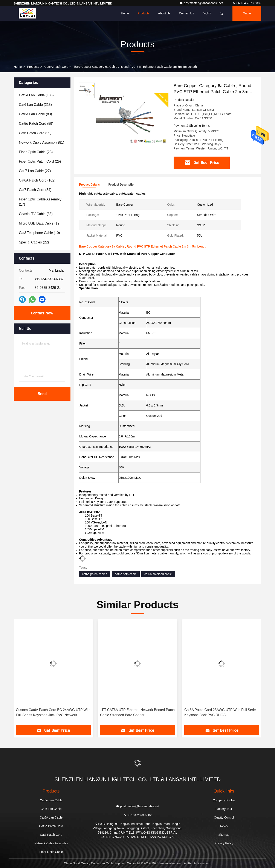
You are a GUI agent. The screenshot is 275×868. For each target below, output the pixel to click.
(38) (36, 214)
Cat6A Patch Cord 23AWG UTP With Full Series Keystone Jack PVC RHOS (221, 712)
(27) (35, 171)
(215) (35, 105)
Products (143, 13)
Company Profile (224, 800)
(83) (35, 114)
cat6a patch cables (95, 574)
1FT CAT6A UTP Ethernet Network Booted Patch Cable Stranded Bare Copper (137, 712)
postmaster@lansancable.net (201, 3)
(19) (40, 223)
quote (247, 13)
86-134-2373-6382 (247, 3)
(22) (34, 242)
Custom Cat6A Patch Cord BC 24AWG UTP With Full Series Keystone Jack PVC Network (53, 712)
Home (125, 13)
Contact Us (186, 13)
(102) (37, 180)
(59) (36, 124)
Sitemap (224, 835)
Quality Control (224, 817)
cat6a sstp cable (126, 574)
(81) (42, 142)
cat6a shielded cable (158, 574)
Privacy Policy (224, 843)
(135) (36, 95)
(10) (39, 233)
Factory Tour (224, 809)
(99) (35, 133)
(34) (35, 190)
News (224, 826)
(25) (36, 152)
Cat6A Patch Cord (57, 67)
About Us (164, 13)
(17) (40, 202)
